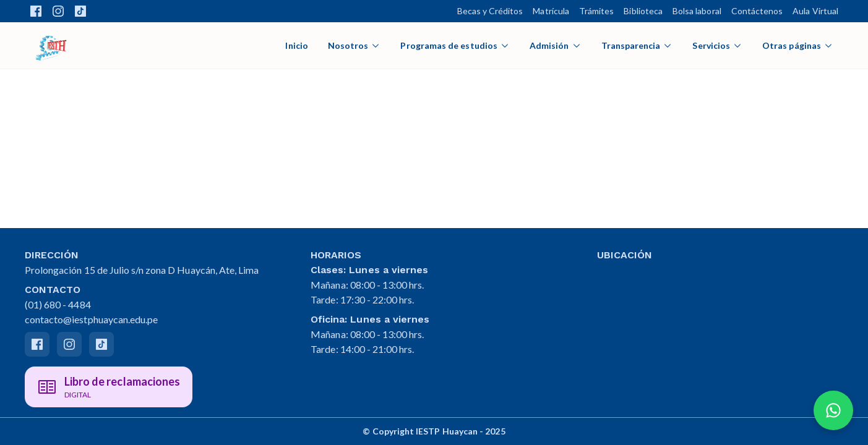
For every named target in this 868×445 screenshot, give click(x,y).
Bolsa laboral (697, 11)
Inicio (296, 45)
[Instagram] (69, 344)
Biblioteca (643, 11)
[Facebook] (37, 344)
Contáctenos (757, 11)
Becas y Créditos (490, 11)
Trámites (596, 11)
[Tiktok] (101, 344)
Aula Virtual (815, 11)
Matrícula (551, 11)
